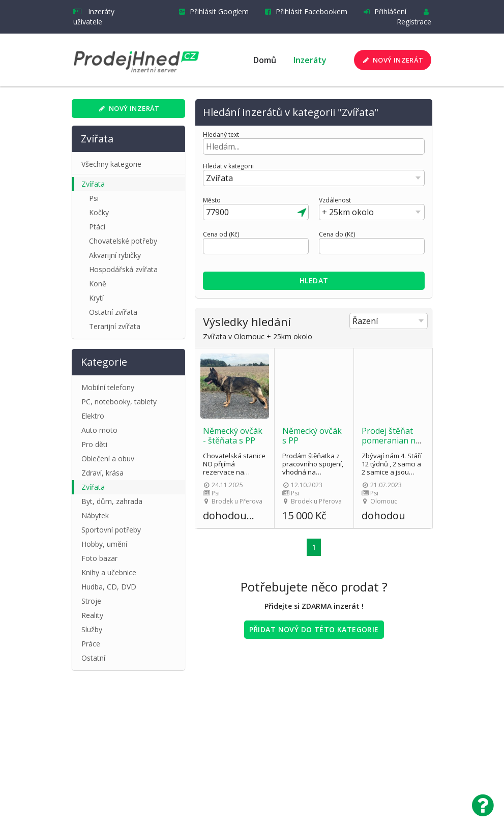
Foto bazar (99, 558)
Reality (92, 615)
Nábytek (95, 515)
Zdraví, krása (102, 473)
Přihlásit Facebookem (304, 11)
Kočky (99, 212)
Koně (98, 284)
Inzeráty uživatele (94, 17)
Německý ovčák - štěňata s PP (233, 436)
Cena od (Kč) (221, 234)
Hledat (314, 280)
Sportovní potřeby (111, 530)
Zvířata (93, 184)
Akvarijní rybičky (115, 255)
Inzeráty (310, 60)
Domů (265, 60)
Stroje (91, 601)
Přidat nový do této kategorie (314, 629)
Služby (92, 629)
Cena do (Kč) (337, 234)
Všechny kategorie (111, 164)
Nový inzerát (392, 60)
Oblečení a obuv (108, 459)
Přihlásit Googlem (212, 11)
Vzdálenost (335, 200)
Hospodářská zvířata (123, 269)
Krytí (96, 298)
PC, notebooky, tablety (119, 402)
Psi (94, 198)
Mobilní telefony (108, 387)
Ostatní (93, 658)
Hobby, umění (104, 544)
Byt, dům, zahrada (112, 501)
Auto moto (99, 430)
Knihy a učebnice (109, 572)
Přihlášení (383, 11)
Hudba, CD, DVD (109, 587)
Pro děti (94, 444)
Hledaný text (221, 135)
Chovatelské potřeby (123, 241)
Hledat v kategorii (228, 166)
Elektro (93, 416)
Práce (91, 644)
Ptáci (97, 227)
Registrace (414, 17)
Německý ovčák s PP (312, 436)
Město (212, 200)
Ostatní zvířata (113, 312)
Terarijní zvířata (115, 326)
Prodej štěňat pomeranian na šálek (391, 440)
